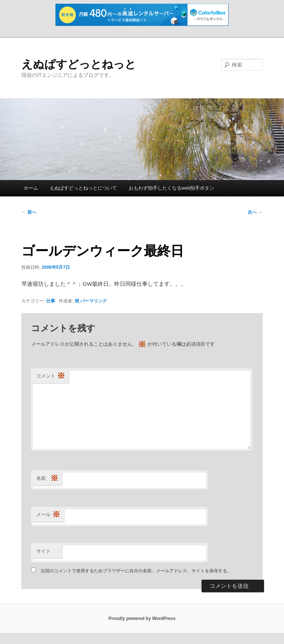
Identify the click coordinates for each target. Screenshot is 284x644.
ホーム (31, 188)
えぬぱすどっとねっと (79, 64)
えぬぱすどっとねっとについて (83, 188)
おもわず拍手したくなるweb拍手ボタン (172, 188)
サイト (43, 551)
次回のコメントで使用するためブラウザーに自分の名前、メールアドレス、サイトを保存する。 (136, 571)
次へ (255, 212)
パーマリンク (94, 301)
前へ (29, 212)
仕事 (51, 301)
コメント (51, 376)
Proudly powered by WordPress (142, 618)
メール (48, 515)
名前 (47, 479)
